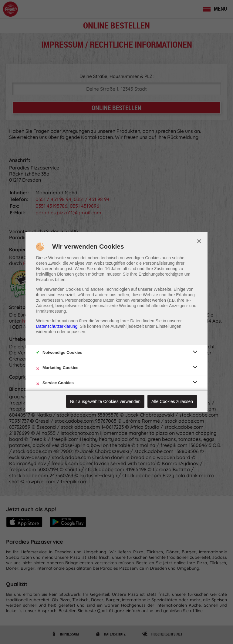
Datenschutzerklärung (57, 326)
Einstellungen (169, 326)
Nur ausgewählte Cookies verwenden (105, 401)
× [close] (199, 240)
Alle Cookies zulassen (172, 401)
